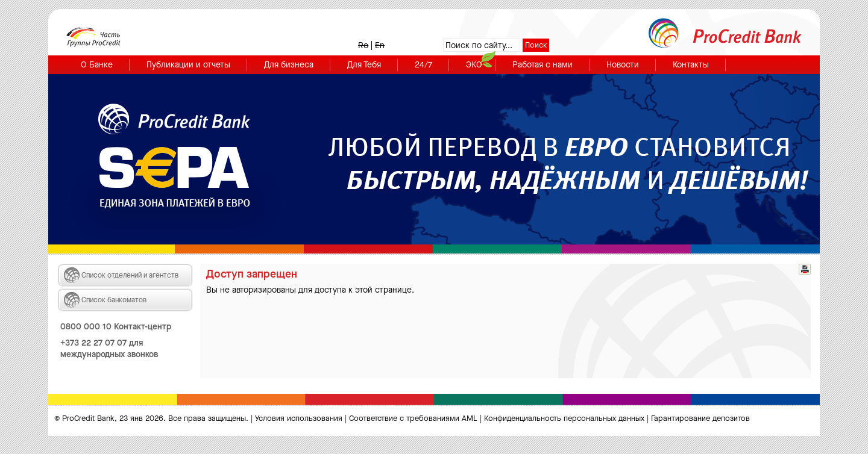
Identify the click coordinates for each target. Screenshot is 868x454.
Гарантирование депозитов (700, 418)
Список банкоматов (115, 300)
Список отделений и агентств (130, 275)
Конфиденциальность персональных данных (564, 418)
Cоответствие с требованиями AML (413, 418)
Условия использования (299, 418)
